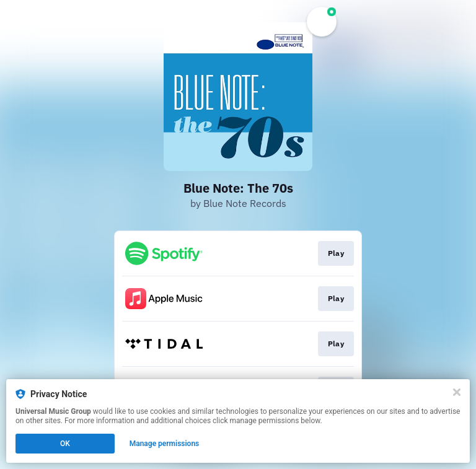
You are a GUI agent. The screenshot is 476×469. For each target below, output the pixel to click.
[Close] (457, 392)
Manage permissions (165, 444)
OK (65, 444)
